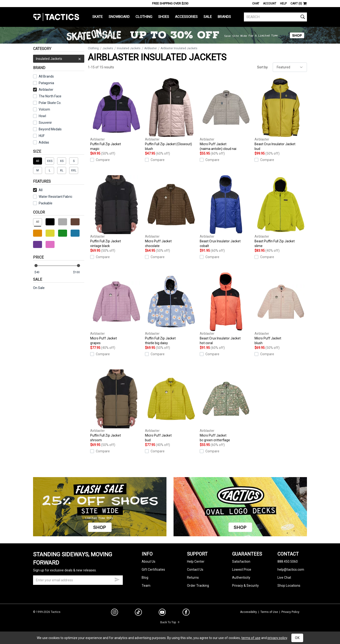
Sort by (262, 67)
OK (297, 638)
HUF (42, 136)
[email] (78, 580)
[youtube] (162, 613)
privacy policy (277, 638)
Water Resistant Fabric (53, 197)
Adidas (44, 142)
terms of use (251, 638)
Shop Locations (289, 586)
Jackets (108, 48)
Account (270, 4)
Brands (224, 17)
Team (146, 586)
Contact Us (195, 570)
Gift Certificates (153, 570)
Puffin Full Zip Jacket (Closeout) (171, 115)
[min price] (40, 272)
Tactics (56, 17)
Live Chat (284, 578)
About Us (149, 561)
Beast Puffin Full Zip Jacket (281, 212)
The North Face (50, 96)
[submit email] (117, 579)
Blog (145, 578)
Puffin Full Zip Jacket (116, 115)
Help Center (196, 561)
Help (283, 4)
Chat (256, 4)
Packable (43, 203)
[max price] (79, 272)
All (38, 190)
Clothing (144, 17)
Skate (98, 17)
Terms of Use (269, 612)
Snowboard (119, 17)
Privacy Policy (290, 612)
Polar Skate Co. (50, 103)
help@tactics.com (291, 570)
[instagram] (115, 613)
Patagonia (46, 83)
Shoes (164, 17)
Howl (42, 116)
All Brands (46, 76)
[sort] (290, 67)
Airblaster (43, 90)
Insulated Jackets (59, 59)
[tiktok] (138, 613)
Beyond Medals (50, 129)
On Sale (39, 288)
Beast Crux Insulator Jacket (281, 115)
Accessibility (249, 612)
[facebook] (186, 613)
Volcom (44, 109)
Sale (208, 17)
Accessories (186, 17)
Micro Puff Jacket (226, 115)
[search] (275, 17)
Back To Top (170, 622)
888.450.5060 (288, 561)
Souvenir (45, 123)
